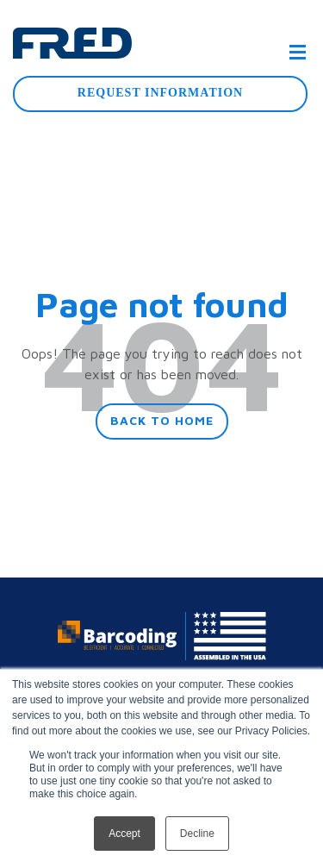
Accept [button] (124, 834)
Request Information (160, 93)
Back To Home (162, 420)
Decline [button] (197, 834)
